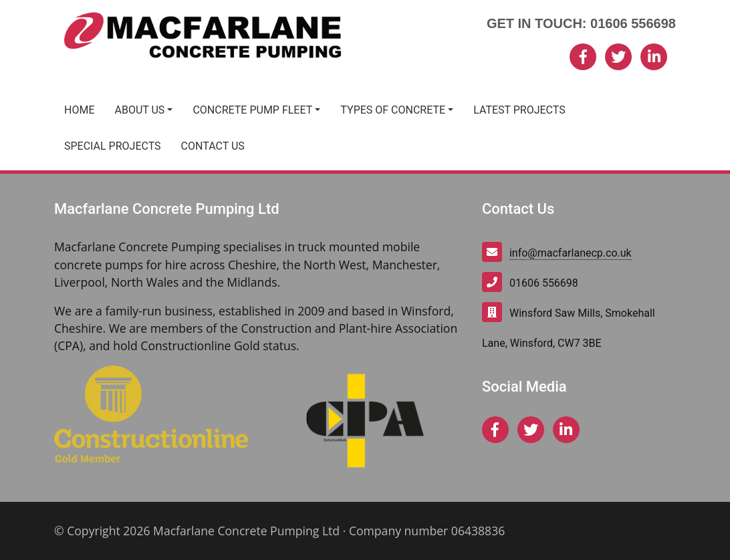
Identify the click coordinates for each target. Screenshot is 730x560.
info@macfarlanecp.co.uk (571, 253)
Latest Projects (519, 110)
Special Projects (113, 146)
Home (79, 110)
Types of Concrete (393, 110)
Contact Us (213, 146)
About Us (139, 110)
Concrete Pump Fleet (252, 110)
